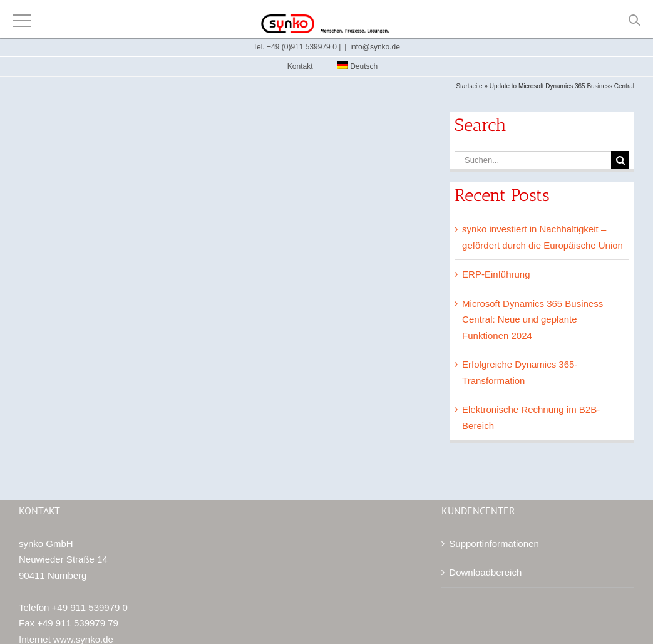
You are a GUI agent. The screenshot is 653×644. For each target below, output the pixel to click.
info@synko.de (375, 47)
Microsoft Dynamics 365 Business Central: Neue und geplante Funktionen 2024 (532, 319)
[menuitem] (353, 66)
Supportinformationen (494, 543)
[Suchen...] (533, 160)
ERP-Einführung (496, 274)
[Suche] (620, 160)
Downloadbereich (485, 572)
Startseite (469, 86)
